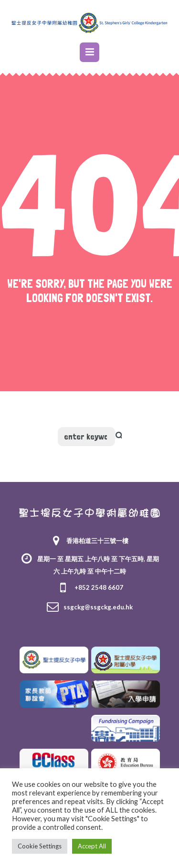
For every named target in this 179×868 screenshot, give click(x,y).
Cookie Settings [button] (40, 846)
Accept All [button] (92, 846)
